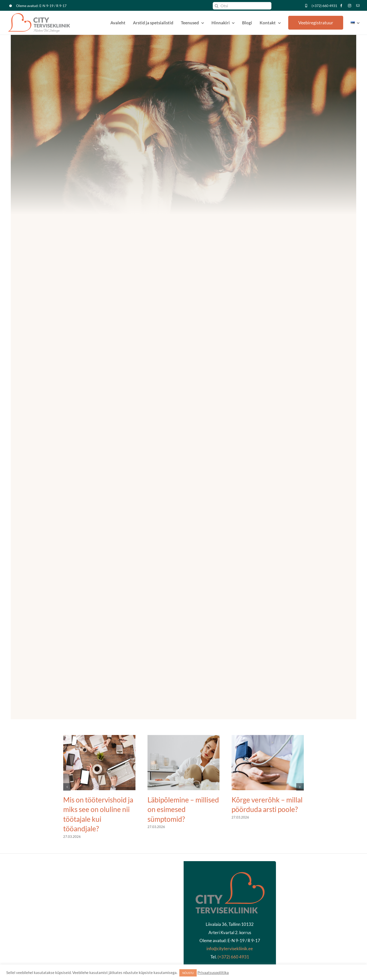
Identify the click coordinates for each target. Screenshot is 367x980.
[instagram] (350, 6)
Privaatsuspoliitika (213, 973)
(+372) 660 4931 (324, 6)
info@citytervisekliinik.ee (230, 949)
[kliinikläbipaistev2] (230, 873)
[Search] (216, 6)
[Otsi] (242, 6)
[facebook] (341, 6)
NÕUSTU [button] (188, 973)
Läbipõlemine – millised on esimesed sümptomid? (183, 809)
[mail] (358, 6)
